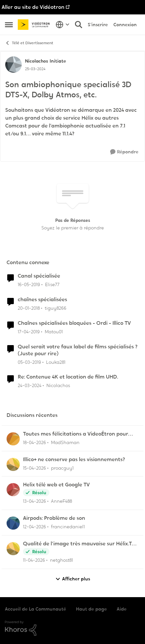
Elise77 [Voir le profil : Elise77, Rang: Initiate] (52, 284)
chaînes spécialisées (42, 300)
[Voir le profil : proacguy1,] (13, 464)
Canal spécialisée (39, 276)
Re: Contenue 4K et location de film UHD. (68, 377)
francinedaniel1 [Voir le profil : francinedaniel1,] (68, 527)
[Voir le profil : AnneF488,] (13, 490)
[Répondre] (124, 152)
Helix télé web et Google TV (56, 485)
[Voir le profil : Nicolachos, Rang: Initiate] (13, 65)
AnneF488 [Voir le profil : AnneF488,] (61, 501)
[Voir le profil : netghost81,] (13, 549)
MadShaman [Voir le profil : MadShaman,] (65, 442)
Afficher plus (73, 579)
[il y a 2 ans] (30, 386)
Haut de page (91, 609)
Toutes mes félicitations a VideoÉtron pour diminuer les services (76, 434)
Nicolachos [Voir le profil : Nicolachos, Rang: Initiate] (36, 61)
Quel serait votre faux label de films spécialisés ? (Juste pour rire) (78, 350)
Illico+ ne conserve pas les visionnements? (74, 459)
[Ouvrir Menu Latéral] (9, 25)
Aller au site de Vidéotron (33, 7)
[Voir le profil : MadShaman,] (13, 439)
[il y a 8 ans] (29, 308)
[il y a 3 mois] (35, 443)
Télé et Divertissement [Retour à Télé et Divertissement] (29, 43)
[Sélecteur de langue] (63, 25)
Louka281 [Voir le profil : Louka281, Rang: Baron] (56, 362)
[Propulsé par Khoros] (72, 628)
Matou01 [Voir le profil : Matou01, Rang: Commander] (54, 332)
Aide (122, 609)
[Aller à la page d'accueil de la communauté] (35, 25)
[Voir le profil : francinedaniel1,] (13, 523)
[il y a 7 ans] (29, 285)
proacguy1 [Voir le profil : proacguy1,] (62, 468)
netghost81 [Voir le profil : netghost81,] (61, 560)
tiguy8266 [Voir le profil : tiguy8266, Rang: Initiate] (56, 308)
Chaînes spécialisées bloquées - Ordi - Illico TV (74, 323)
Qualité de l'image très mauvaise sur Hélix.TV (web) (79, 544)
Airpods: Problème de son (54, 518)
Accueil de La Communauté (36, 609)
